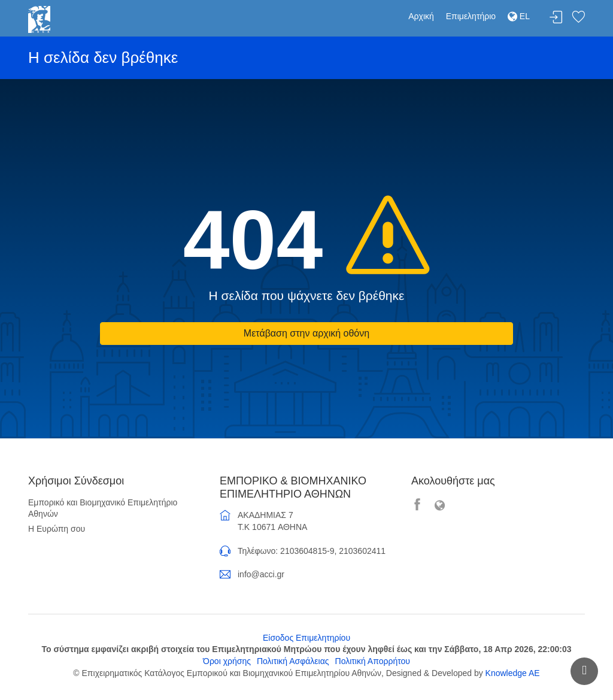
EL (519, 16)
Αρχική (421, 16)
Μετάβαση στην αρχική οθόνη (306, 333)
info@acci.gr (261, 574)
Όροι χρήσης (227, 661)
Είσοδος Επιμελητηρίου (306, 638)
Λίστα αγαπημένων (578, 18)
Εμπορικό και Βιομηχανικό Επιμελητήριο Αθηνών (103, 508)
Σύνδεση (556, 18)
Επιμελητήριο (471, 16)
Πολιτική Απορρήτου (373, 661)
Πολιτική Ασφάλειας (293, 661)
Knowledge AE (513, 673)
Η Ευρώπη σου (57, 529)
